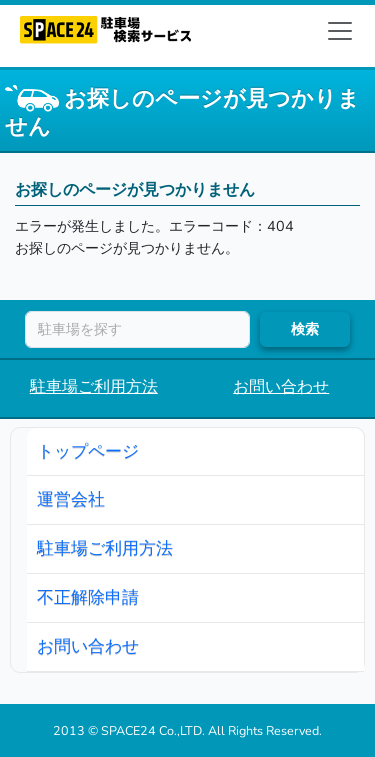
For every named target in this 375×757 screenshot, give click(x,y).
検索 (305, 329)
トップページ (88, 451)
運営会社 (71, 499)
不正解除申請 (88, 597)
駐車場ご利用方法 (94, 387)
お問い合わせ (281, 387)
